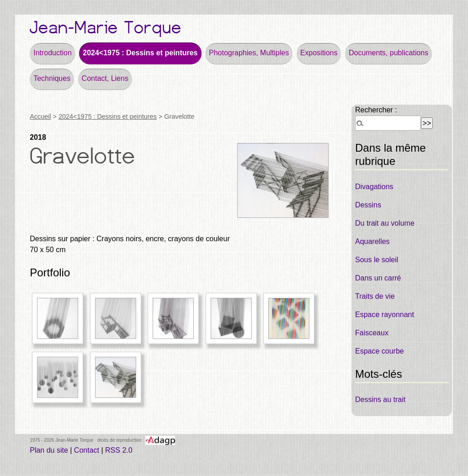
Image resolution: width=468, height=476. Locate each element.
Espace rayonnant (385, 315)
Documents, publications (388, 53)
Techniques (52, 78)
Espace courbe (380, 351)
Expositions (319, 53)
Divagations (374, 187)
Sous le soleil (377, 260)
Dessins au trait (380, 399)
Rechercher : (376, 110)
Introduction (53, 53)
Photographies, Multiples (249, 53)
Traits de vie (375, 296)
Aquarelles (372, 241)
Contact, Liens (105, 78)
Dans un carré (378, 278)
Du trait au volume (385, 223)
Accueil (40, 116)
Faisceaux (372, 333)
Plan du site (49, 450)
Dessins (368, 205)
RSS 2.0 (119, 450)
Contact (87, 450)
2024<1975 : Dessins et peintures (140, 53)
